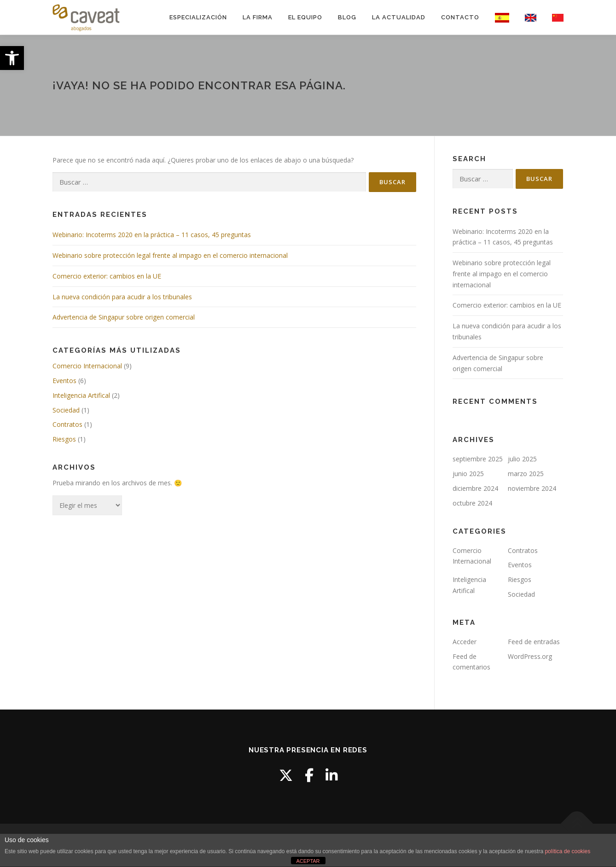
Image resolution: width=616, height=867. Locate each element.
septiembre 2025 (478, 459)
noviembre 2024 (532, 488)
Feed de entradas (534, 642)
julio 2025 (522, 459)
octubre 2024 (472, 503)
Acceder (465, 642)
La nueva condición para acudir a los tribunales (122, 297)
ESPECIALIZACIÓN (198, 17)
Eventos (64, 381)
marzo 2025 (526, 474)
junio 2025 (468, 474)
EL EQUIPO (305, 17)
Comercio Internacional (87, 366)
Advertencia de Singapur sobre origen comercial (124, 317)
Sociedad (66, 410)
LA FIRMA (258, 17)
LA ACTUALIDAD (399, 17)
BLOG (347, 17)
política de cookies (567, 851)
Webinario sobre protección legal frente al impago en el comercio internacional (170, 255)
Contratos (67, 424)
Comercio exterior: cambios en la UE (107, 276)
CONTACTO (460, 17)
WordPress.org (530, 656)
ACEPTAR (308, 861)
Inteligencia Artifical (81, 395)
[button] (12, 58)
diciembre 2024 (475, 488)
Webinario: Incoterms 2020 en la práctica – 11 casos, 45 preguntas (152, 235)
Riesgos (64, 439)
